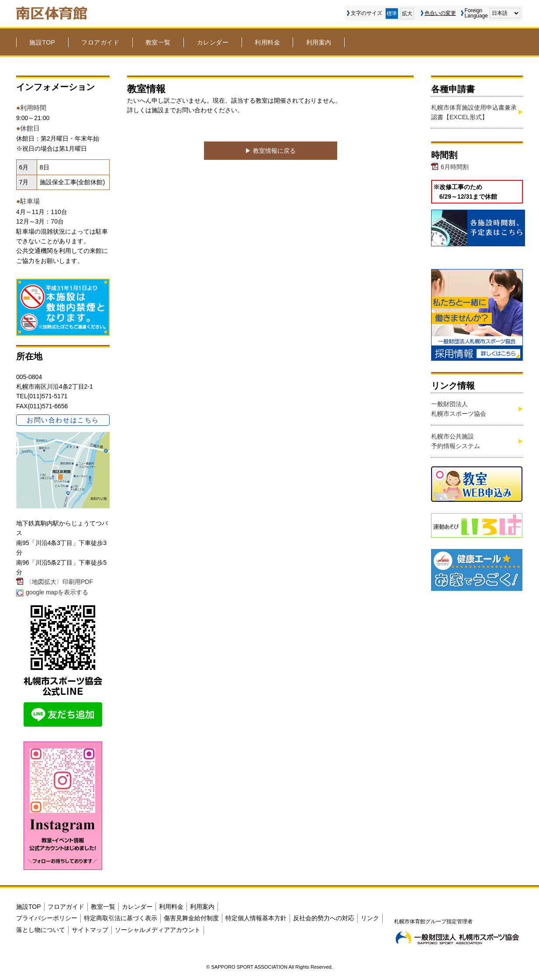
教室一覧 (158, 42)
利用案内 (319, 42)
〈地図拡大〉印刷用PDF (59, 582)
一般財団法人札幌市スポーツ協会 (459, 409)
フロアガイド (100, 42)
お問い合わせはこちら (63, 420)
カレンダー (213, 42)
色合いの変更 (440, 13)
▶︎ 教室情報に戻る (270, 151)
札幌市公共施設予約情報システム (456, 441)
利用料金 (267, 42)
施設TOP (42, 42)
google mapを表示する (57, 592)
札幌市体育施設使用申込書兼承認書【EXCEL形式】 (474, 112)
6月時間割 (455, 167)
